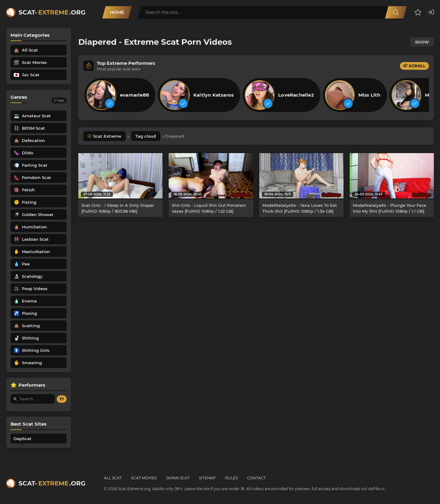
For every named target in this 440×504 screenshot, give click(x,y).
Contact (256, 478)
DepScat (23, 439)
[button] (418, 12)
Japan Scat (178, 478)
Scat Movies (144, 478)
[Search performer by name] (33, 399)
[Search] (396, 12)
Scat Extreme (107, 136)
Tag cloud (146, 136)
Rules (231, 478)
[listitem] (120, 95)
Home (117, 12)
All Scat (113, 478)
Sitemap (207, 478)
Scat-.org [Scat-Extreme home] (52, 12)
